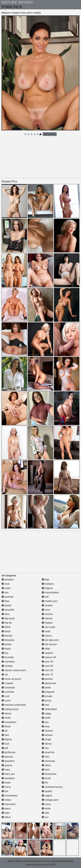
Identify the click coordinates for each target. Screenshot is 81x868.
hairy (6, 770)
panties (47, 679)
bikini (6, 627)
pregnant (48, 692)
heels (6, 783)
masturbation (50, 592)
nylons (47, 636)
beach (7, 605)
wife (45, 813)
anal (5, 584)
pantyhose (49, 683)
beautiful (8, 610)
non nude (48, 627)
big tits (7, 623)
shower (47, 735)
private (47, 696)
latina (6, 817)
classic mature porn (14, 670)
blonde (7, 636)
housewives (10, 796)
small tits (48, 752)
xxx (45, 817)
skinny (47, 744)
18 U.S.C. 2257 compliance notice (57, 861)
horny (6, 787)
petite (46, 688)
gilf (5, 748)
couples (7, 683)
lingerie (47, 588)
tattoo (46, 765)
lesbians (48, 584)
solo (46, 757)
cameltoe (8, 662)
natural (47, 618)
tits (45, 783)
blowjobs (8, 640)
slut (45, 748)
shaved (47, 731)
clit (5, 675)
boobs (7, 644)
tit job (46, 778)
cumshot (8, 692)
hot (5, 791)
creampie (8, 688)
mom (46, 610)
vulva (46, 804)
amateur (8, 580)
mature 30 (49, 657)
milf (45, 597)
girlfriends (9, 752)
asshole (7, 597)
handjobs (8, 778)
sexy (46, 726)
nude (46, 631)
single (46, 739)
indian (6, 800)
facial (6, 726)
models (47, 605)
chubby (7, 666)
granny (7, 765)
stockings (48, 761)
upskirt (47, 791)
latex (6, 813)
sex (45, 722)
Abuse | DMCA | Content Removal (24, 861)
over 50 (47, 666)
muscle (47, 614)
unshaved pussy (52, 787)
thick (46, 770)
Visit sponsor (50, 134)
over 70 (47, 675)
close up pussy (11, 679)
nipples (47, 623)
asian (6, 588)
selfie (46, 718)
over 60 (47, 670)
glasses (7, 757)
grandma (8, 761)
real (45, 705)
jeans (6, 809)
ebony (7, 713)
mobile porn (50, 601)
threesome (49, 774)
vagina (47, 796)
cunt (5, 696)
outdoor (47, 653)
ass (5, 592)
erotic (6, 718)
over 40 (47, 662)
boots (6, 649)
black (6, 631)
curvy (6, 700)
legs (46, 580)
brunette (8, 657)
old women (49, 644)
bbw (5, 601)
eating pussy (10, 709)
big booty (8, 618)
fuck (5, 744)
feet (5, 735)
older (46, 649)
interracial (9, 804)
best (5, 614)
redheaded (49, 709)
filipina (7, 739)
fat (4, 731)
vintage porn (50, 800)
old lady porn (50, 640)
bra (5, 653)
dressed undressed (14, 705)
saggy (47, 713)
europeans (9, 722)
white (46, 809)
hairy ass (8, 774)
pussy (46, 700)
